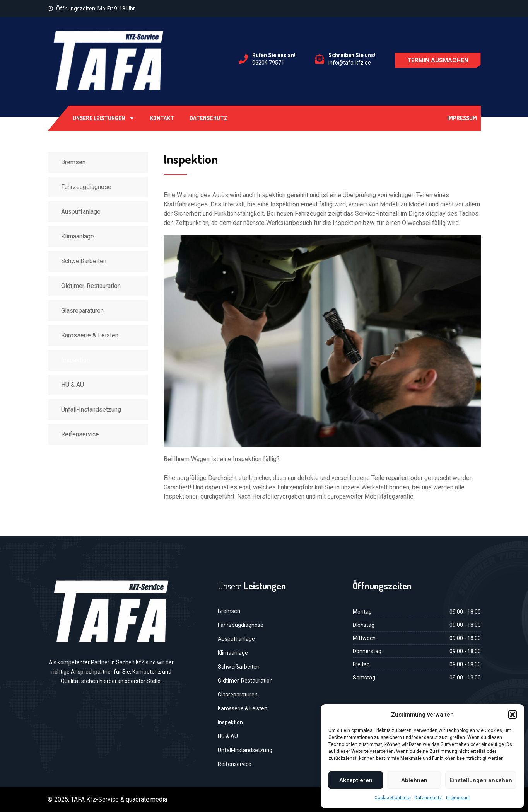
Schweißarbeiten (84, 261)
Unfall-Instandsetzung (91, 409)
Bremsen (73, 162)
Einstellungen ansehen (481, 780)
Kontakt (162, 118)
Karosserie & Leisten (90, 335)
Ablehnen (414, 780)
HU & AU (73, 385)
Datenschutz (428, 798)
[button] (513, 715)
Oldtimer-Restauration (91, 286)
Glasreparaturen (82, 311)
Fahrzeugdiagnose (86, 187)
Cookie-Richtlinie (392, 798)
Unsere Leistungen (104, 118)
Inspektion (75, 360)
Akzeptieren (356, 780)
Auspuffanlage (81, 212)
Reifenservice (80, 434)
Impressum (458, 798)
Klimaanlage (78, 236)
